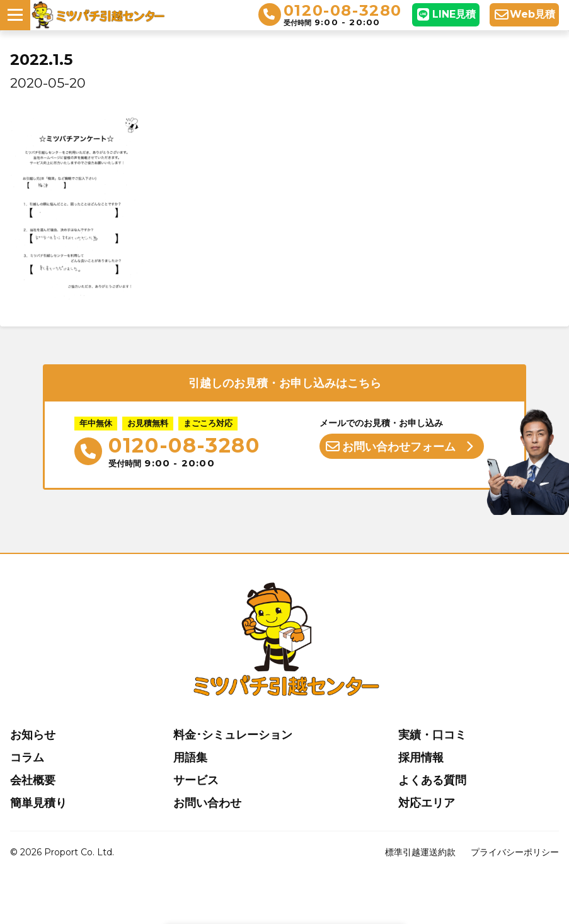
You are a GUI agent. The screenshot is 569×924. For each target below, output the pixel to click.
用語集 (190, 758)
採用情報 (421, 758)
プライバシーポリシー (515, 852)
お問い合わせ (207, 803)
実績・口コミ (432, 735)
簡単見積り (38, 803)
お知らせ (33, 735)
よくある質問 (432, 780)
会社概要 (33, 780)
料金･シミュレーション (233, 735)
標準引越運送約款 (420, 852)
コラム (27, 758)
